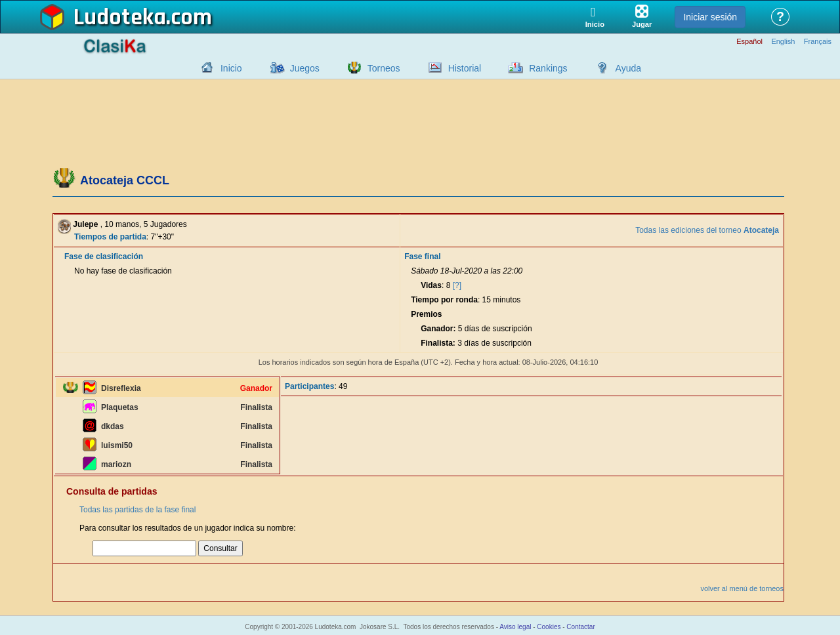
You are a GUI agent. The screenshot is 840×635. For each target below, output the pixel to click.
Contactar (580, 627)
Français (818, 42)
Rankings (548, 68)
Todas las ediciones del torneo (707, 230)
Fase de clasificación (104, 256)
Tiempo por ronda (444, 300)
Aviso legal (515, 627)
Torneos (384, 68)
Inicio (231, 68)
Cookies (549, 627)
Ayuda (628, 68)
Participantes (309, 386)
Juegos (305, 68)
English (783, 42)
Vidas (431, 285)
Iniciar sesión (710, 17)
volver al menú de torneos (742, 588)
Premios (426, 314)
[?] (457, 285)
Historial (465, 68)
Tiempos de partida (110, 237)
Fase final (422, 256)
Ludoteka (120, 18)
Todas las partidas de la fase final (137, 510)
